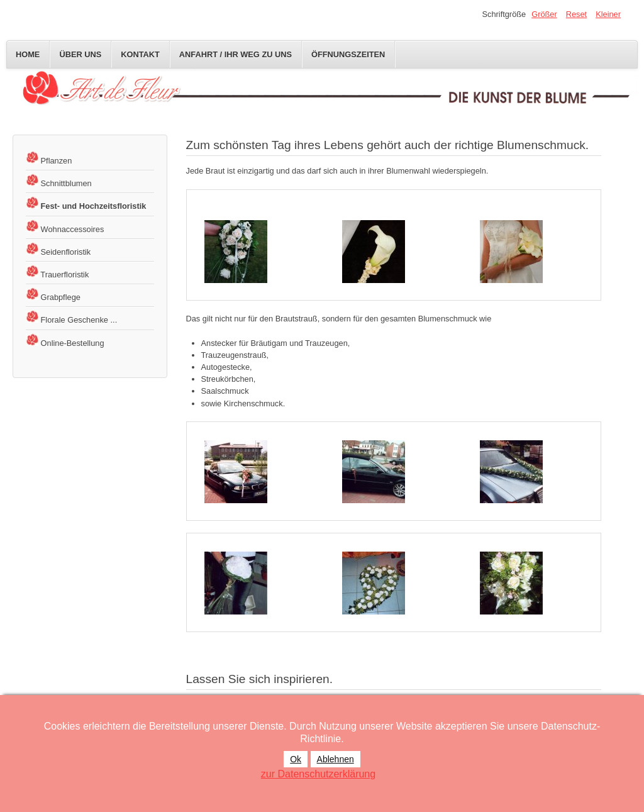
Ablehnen (336, 759)
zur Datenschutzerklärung (318, 774)
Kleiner (608, 14)
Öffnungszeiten (348, 54)
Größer (544, 14)
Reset (576, 14)
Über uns (80, 54)
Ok (296, 759)
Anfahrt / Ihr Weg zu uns (236, 54)
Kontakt (140, 54)
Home (28, 54)
